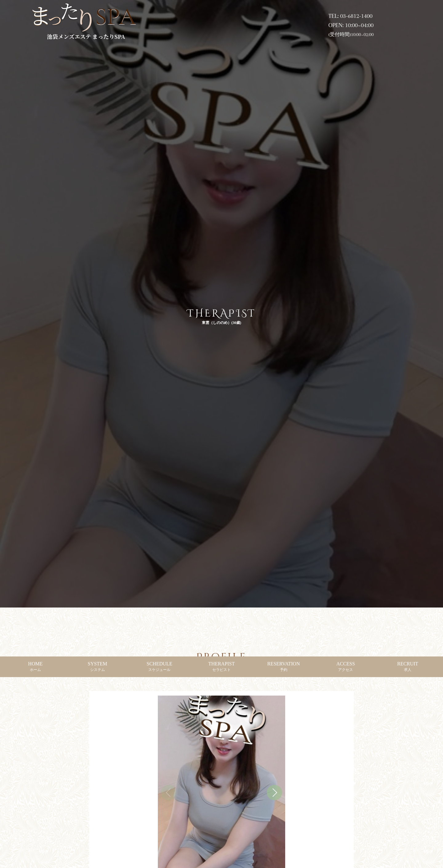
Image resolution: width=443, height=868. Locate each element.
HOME (35, 666)
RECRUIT (408, 666)
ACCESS (345, 666)
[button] (274, 793)
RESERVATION (284, 666)
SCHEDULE (160, 666)
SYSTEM (97, 666)
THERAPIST (221, 666)
